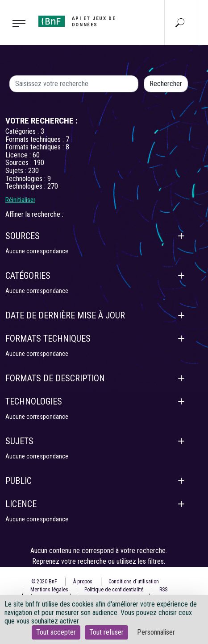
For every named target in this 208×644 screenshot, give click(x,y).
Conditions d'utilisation (134, 582)
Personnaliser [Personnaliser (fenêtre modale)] (156, 632)
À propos (83, 582)
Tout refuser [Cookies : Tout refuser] (106, 632)
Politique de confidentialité (114, 590)
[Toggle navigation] (17, 23)
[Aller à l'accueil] (91, 22)
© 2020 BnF (44, 582)
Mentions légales (49, 590)
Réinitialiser (20, 200)
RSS (163, 590)
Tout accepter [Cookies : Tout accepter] (56, 632)
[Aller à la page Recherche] (180, 22)
